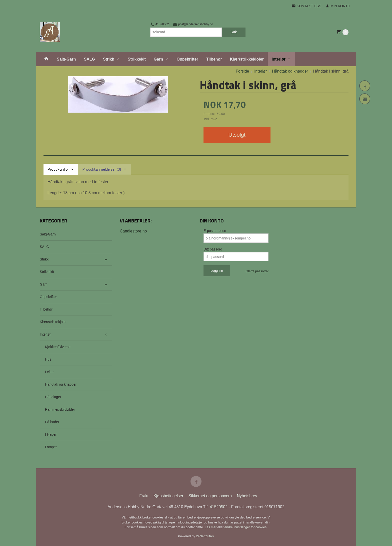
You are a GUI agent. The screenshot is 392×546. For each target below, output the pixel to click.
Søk (234, 32)
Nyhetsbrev (247, 496)
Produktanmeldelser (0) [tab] (102, 169)
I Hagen (51, 434)
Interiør (279, 59)
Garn (158, 59)
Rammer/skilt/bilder (60, 409)
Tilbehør (214, 59)
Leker (49, 372)
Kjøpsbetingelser (168, 496)
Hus (48, 359)
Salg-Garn (66, 59)
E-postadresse (215, 231)
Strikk (108, 59)
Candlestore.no (133, 231)
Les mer (211, 527)
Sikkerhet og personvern (210, 496)
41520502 (160, 24)
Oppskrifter (187, 59)
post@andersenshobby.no (193, 24)
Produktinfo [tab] (58, 169)
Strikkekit (137, 59)
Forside (242, 71)
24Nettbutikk (205, 536)
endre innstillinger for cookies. (246, 527)
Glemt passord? (257, 271)
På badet (52, 422)
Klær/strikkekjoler (247, 59)
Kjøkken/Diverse (58, 347)
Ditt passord (213, 249)
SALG (89, 59)
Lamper (51, 447)
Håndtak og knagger (61, 384)
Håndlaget (53, 397)
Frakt (144, 496)
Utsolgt (237, 135)
